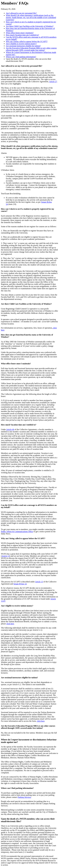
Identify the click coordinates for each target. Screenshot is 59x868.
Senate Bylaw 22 (20, 584)
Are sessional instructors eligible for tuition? (23, 46)
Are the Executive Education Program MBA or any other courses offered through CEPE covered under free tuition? (31, 49)
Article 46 (10, 429)
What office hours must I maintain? (20, 33)
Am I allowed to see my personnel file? (21, 13)
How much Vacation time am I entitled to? (22, 35)
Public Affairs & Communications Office (17, 532)
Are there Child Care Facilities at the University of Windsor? (30, 26)
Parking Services (24, 797)
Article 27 (53, 82)
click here (10, 624)
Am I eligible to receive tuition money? (21, 44)
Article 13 (5, 556)
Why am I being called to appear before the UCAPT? (27, 41)
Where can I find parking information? (21, 57)
